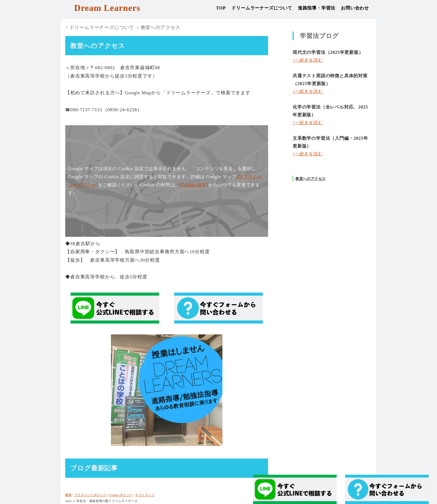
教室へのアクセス (161, 27)
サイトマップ (145, 495)
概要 (68, 495)
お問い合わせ (355, 8)
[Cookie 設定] (194, 185)
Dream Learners (107, 8)
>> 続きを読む (308, 60)
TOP (221, 8)
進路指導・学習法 (317, 8)
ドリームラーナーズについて (262, 8)
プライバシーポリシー (90, 495)
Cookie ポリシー (121, 495)
